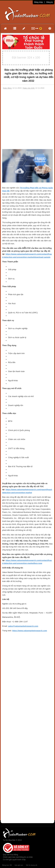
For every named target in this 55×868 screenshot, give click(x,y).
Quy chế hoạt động (10, 855)
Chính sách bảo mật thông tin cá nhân (18, 857)
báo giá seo (19, 865)
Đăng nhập (38, 2)
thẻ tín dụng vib (32, 865)
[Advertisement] (27, 119)
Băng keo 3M (7, 865)
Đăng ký (50, 2)
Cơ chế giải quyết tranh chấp (14, 860)
